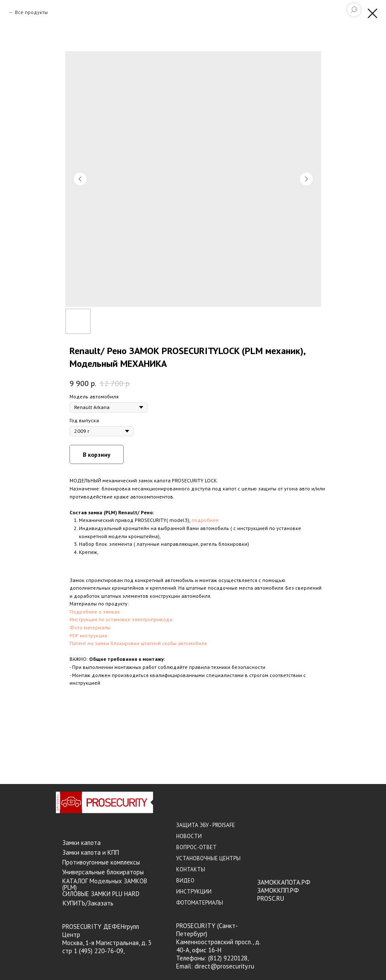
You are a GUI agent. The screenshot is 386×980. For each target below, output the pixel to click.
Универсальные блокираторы (103, 872)
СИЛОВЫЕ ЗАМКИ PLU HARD (101, 894)
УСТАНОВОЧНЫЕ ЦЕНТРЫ (208, 858)
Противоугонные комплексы (101, 862)
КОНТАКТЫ (191, 869)
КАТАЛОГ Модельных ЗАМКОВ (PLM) (105, 884)
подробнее (205, 520)
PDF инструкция (88, 636)
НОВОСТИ (189, 836)
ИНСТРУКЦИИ (194, 892)
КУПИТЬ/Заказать (88, 903)
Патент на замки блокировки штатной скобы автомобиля (138, 643)
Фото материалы (90, 627)
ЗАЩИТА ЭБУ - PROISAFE (206, 825)
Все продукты (31, 12)
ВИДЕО (185, 881)
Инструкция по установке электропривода (121, 619)
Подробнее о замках (95, 612)
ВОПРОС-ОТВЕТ (196, 847)
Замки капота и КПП (91, 852)
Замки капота (81, 843)
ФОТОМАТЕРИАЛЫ (200, 903)
